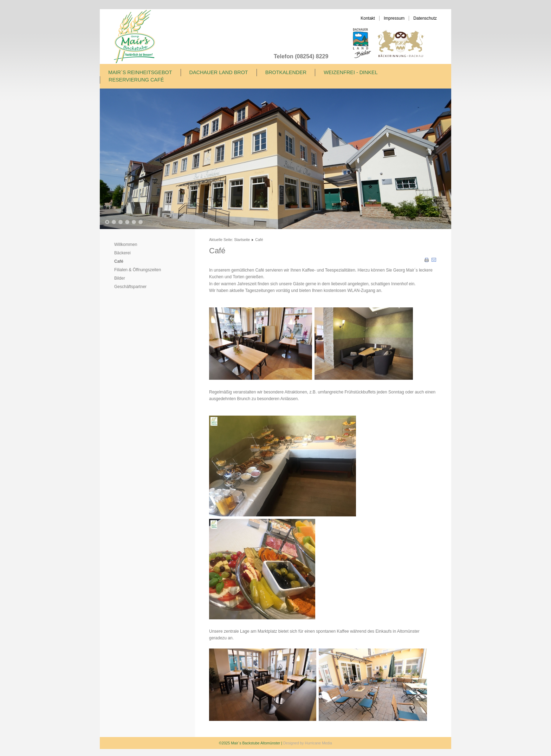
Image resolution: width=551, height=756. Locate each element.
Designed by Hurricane (303, 743)
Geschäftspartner (130, 287)
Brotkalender (286, 72)
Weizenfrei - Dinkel (351, 72)
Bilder (120, 278)
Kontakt (368, 18)
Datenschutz (425, 18)
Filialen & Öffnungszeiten (138, 270)
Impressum (394, 18)
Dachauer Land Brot (219, 72)
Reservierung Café (136, 80)
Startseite (242, 240)
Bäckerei (122, 253)
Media (327, 743)
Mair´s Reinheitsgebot (140, 72)
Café (119, 261)
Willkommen (126, 245)
